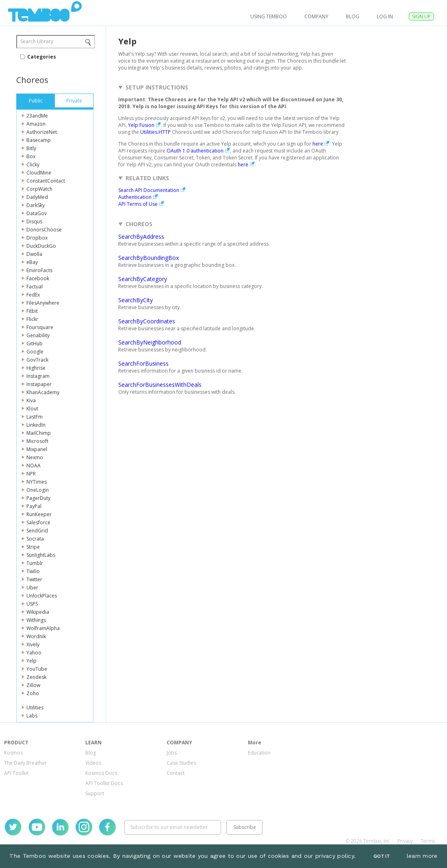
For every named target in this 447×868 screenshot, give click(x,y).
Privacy (405, 841)
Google (35, 352)
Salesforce (38, 522)
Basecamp (39, 140)
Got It (382, 856)
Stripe (33, 547)
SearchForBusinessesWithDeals (160, 385)
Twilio (33, 571)
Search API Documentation (149, 190)
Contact (176, 773)
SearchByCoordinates (147, 321)
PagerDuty (38, 498)
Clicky (33, 165)
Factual (35, 287)
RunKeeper (39, 514)
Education (259, 753)
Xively (33, 644)
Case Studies (181, 763)
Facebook (38, 278)
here (318, 144)
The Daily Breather (25, 763)
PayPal (34, 506)
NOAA (34, 466)
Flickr (32, 319)
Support (95, 793)
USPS (32, 604)
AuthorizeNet (42, 132)
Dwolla (34, 254)
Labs (32, 716)
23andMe (37, 116)
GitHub (35, 343)
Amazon (36, 124)
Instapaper (39, 384)
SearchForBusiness (143, 363)
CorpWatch (39, 189)
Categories (42, 57)
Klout (32, 409)
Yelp (31, 661)
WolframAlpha (43, 628)
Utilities (35, 708)
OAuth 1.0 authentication (195, 151)
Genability (38, 335)
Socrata (35, 539)
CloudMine (39, 173)
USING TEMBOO (269, 16)
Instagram (38, 376)
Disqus (34, 221)
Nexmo (35, 457)
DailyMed (37, 197)
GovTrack (37, 360)
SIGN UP (421, 16)
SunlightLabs (41, 555)
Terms (428, 841)
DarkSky (36, 205)
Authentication (135, 197)
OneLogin (38, 490)
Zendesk (36, 677)
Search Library (37, 41)
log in (385, 16)
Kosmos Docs (101, 773)
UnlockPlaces (42, 596)
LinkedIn (36, 425)
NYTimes (37, 482)
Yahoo (34, 653)
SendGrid (37, 531)
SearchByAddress (141, 237)
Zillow (33, 685)
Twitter (34, 579)
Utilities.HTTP (155, 132)
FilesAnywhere (43, 303)
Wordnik (36, 636)
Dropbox (37, 238)
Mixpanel (37, 449)
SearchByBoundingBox (149, 258)
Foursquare (40, 327)
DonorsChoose (44, 230)
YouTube (37, 669)
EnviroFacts (39, 270)
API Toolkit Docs (104, 783)
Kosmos (13, 753)
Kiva (31, 400)
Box (31, 156)
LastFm (35, 417)
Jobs (172, 753)
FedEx (33, 295)
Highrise (36, 368)
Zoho (33, 693)
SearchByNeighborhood (150, 342)
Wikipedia (38, 612)
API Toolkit (16, 773)
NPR (31, 474)
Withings (36, 620)
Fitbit (32, 311)
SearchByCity (136, 300)
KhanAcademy (43, 392)
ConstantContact (46, 181)
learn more (422, 856)
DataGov (37, 213)
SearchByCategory (143, 279)
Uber (32, 588)
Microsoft (37, 441)
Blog (353, 16)
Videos (93, 763)
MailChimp (39, 433)
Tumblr (35, 563)
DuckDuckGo (41, 246)
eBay (32, 262)
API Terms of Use (138, 204)
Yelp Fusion (141, 125)
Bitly (31, 148)
